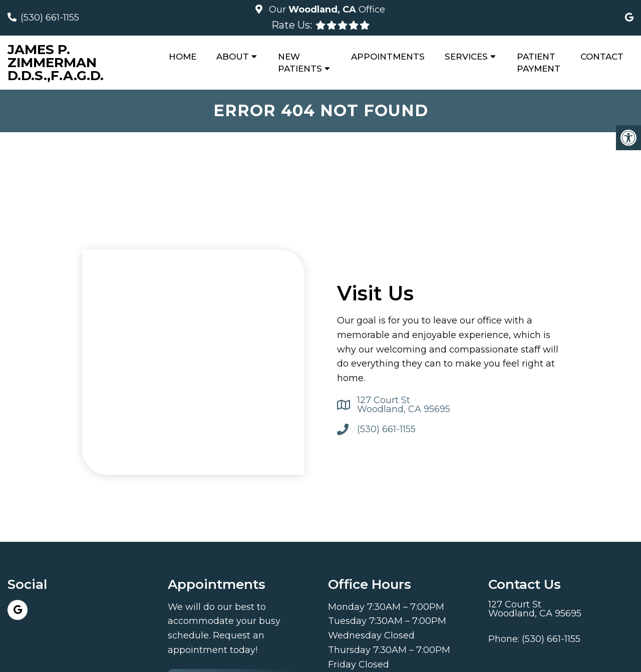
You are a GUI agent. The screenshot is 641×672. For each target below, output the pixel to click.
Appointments (388, 57)
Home (183, 57)
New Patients (300, 63)
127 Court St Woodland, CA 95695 (404, 405)
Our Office (326, 10)
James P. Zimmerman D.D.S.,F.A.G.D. (56, 63)
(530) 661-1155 (50, 18)
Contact (602, 57)
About (233, 57)
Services (466, 57)
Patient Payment (539, 63)
